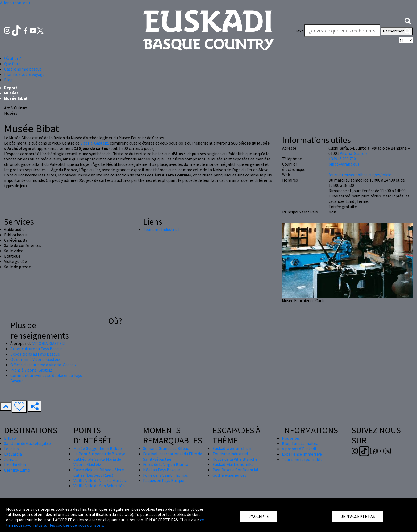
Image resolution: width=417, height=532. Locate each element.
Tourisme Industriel (161, 229)
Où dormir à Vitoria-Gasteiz (35, 359)
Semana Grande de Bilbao (166, 448)
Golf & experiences (229, 475)
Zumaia (11, 459)
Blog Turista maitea (300, 443)
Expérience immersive (302, 454)
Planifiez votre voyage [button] (24, 74)
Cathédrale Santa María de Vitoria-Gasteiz (97, 462)
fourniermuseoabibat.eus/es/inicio (360, 175)
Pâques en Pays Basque (164, 480)
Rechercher (397, 31)
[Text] (342, 31)
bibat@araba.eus (344, 164)
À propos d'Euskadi (299, 449)
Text (299, 31)
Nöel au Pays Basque (161, 470)
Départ (11, 88)
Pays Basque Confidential (235, 470)
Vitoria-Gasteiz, (95, 143)
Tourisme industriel (230, 454)
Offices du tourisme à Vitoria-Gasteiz (43, 365)
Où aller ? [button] (12, 58)
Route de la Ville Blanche (235, 459)
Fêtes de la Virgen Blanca (166, 464)
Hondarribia (15, 465)
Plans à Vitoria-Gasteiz (31, 370)
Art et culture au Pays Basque (37, 349)
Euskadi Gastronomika (233, 464)
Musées (11, 93)
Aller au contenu (15, 3)
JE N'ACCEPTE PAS (358, 516)
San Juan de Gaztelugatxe (27, 443)
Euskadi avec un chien (232, 448)
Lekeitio (11, 449)
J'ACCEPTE (259, 516)
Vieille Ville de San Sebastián (99, 486)
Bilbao (10, 438)
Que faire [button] (12, 64)
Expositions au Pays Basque (35, 354)
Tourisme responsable (302, 459)
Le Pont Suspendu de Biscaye (99, 454)
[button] (408, 20)
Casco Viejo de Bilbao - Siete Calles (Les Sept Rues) (99, 472)
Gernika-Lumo (17, 470)
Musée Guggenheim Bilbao (98, 448)
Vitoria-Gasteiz (354, 153)
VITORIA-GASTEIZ (49, 343)
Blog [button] (8, 80)
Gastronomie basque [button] (23, 69)
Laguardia (13, 454)
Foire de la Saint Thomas (166, 475)
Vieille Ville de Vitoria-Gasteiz (100, 480)
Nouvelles (291, 438)
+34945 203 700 (342, 159)
